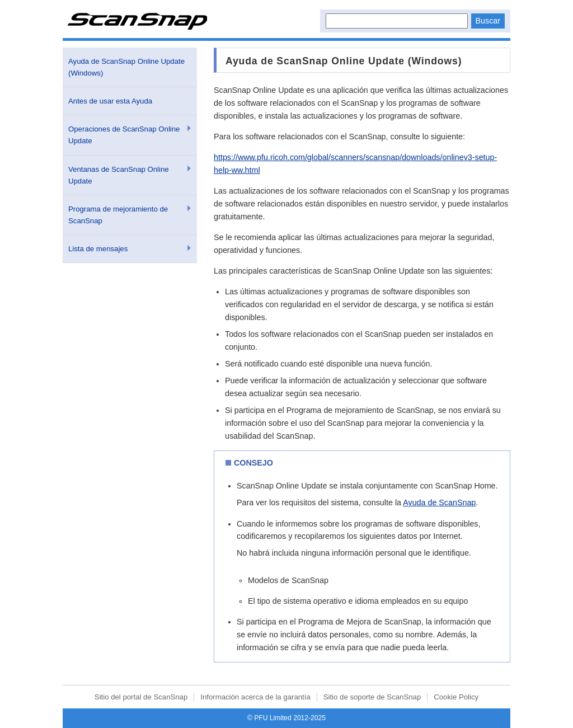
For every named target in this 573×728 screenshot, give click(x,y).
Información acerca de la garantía (255, 697)
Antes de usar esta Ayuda (110, 101)
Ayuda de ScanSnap (439, 502)
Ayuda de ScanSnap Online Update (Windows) (126, 67)
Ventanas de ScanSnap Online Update (119, 175)
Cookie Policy (456, 697)
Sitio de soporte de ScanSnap (372, 697)
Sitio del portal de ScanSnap (141, 697)
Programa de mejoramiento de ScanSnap (118, 215)
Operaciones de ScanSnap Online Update (124, 135)
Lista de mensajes (98, 249)
